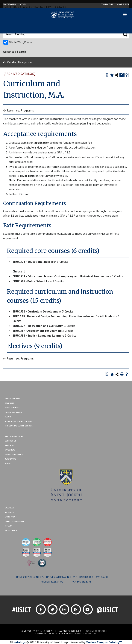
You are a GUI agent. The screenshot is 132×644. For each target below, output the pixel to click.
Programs (27, 110)
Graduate (9, 403)
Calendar (9, 508)
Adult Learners (12, 408)
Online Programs (13, 412)
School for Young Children (19, 421)
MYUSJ (23, 4)
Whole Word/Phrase (21, 42)
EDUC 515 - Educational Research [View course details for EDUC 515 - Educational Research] (34, 262)
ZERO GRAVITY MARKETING (83, 633)
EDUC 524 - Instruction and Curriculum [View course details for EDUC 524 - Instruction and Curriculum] (38, 326)
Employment (11, 517)
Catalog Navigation (19, 62)
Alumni (8, 417)
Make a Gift (123, 4)
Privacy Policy (12, 530)
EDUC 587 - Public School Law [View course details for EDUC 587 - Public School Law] (32, 281)
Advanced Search (15, 52)
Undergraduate (12, 399)
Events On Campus (14, 454)
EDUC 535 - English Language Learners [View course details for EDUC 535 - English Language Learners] (38, 335)
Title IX (8, 526)
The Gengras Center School (19, 426)
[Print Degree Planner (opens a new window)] (107, 75)
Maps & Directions (14, 436)
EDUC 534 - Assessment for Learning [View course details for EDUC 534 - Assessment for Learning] (37, 331)
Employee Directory (14, 521)
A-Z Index (9, 512)
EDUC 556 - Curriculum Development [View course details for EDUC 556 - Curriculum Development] (37, 311)
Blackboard (9, 4)
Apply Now (10, 450)
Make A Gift (10, 445)
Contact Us (107, 4)
